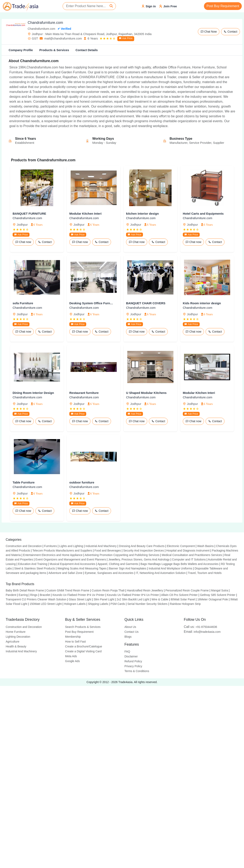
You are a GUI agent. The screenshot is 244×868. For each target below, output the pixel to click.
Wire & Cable (160, 599)
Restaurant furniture (84, 393)
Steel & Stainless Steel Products (35, 568)
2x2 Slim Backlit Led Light (133, 599)
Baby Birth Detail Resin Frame (25, 590)
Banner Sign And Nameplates (128, 568)
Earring (23, 595)
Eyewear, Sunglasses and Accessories (109, 573)
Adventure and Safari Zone (65, 573)
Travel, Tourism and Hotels (205, 573)
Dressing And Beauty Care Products (142, 546)
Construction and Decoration (24, 546)
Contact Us (131, 632)
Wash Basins (205, 546)
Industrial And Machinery (101, 546)
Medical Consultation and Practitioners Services (192, 555)
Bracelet (45, 595)
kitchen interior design (142, 214)
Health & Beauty (16, 646)
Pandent (11, 595)
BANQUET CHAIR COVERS (146, 303)
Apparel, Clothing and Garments (118, 564)
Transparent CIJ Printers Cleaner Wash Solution (36, 599)
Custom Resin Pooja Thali (108, 590)
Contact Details (87, 50)
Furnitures (51, 546)
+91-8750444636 (200, 627)
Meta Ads (71, 656)
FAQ (127, 652)
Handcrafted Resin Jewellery (145, 590)
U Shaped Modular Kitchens (146, 393)
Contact (230, 32)
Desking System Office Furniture (91, 303)
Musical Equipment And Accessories (72, 564)
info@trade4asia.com (202, 632)
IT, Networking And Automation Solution (161, 573)
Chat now (23, 242)
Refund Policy (133, 661)
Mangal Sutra (219, 590)
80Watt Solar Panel (183, 599)
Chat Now (209, 32)
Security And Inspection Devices (144, 550)
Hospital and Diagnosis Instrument (188, 550)
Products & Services (54, 50)
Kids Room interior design (202, 303)
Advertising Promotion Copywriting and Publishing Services (122, 555)
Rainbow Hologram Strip (185, 604)
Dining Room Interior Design (33, 393)
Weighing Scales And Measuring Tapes (82, 568)
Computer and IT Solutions (189, 559)
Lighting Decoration (18, 637)
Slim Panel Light (104, 599)
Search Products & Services (83, 627)
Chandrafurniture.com (27, 218)
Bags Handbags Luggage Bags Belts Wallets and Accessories (180, 564)
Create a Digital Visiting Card (83, 651)
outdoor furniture (82, 482)
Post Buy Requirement (223, 6)
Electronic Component (181, 546)
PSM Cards (118, 604)
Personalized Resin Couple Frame (187, 590)
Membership (73, 637)
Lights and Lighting (71, 546)
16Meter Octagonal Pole (213, 599)
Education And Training (33, 564)
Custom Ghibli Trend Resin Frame (68, 590)
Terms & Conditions (137, 671)
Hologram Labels (75, 604)
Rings (34, 595)
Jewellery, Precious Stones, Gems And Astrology (139, 559)
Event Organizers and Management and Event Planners (71, 559)
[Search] (111, 6)
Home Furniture (16, 632)
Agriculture (13, 642)
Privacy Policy (133, 666)
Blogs (128, 637)
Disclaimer (131, 656)
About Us (130, 627)
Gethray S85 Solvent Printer (218, 595)
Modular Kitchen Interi (85, 214)
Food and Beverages (108, 550)
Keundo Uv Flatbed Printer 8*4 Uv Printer (78, 595)
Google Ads (72, 661)
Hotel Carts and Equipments (203, 214)
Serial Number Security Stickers (147, 604)
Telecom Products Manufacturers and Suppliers (62, 550)
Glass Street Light (80, 599)
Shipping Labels (98, 604)
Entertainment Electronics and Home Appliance (53, 555)
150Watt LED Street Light (46, 604)
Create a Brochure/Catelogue (84, 646)
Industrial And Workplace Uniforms (170, 568)
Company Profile (21, 50)
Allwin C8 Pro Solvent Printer (179, 595)
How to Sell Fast (75, 642)
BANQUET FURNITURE (29, 214)
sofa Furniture (23, 303)
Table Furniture (24, 482)
